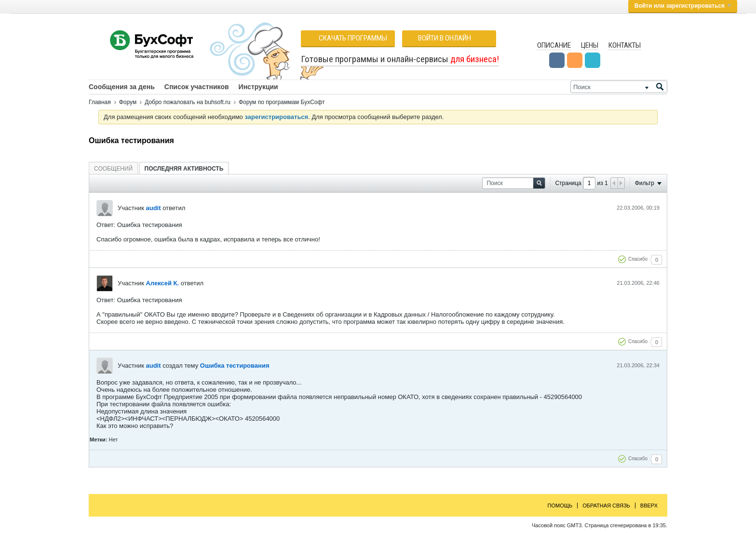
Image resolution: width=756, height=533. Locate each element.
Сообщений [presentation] (113, 169)
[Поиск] (619, 87)
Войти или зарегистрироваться (683, 6)
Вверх (649, 506)
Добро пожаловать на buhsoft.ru (188, 102)
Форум (128, 102)
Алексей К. (162, 283)
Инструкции (258, 87)
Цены (590, 45)
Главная (100, 102)
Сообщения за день (122, 87)
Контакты (625, 45)
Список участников (197, 87)
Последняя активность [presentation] (184, 169)
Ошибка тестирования (235, 366)
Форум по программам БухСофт (282, 102)
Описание (554, 45)
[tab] (113, 168)
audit (153, 208)
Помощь (560, 506)
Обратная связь (606, 506)
